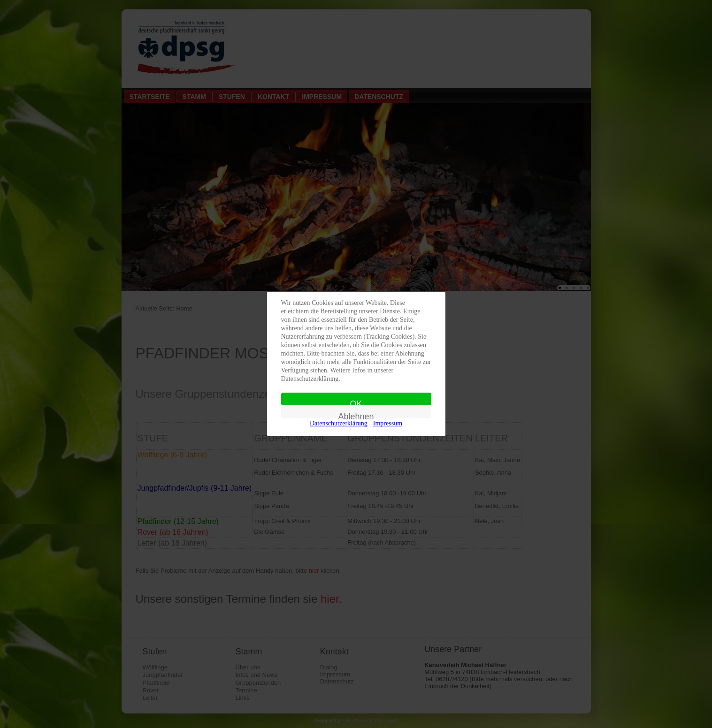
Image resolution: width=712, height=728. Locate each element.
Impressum (388, 423)
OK (356, 402)
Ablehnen (356, 415)
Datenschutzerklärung (339, 423)
